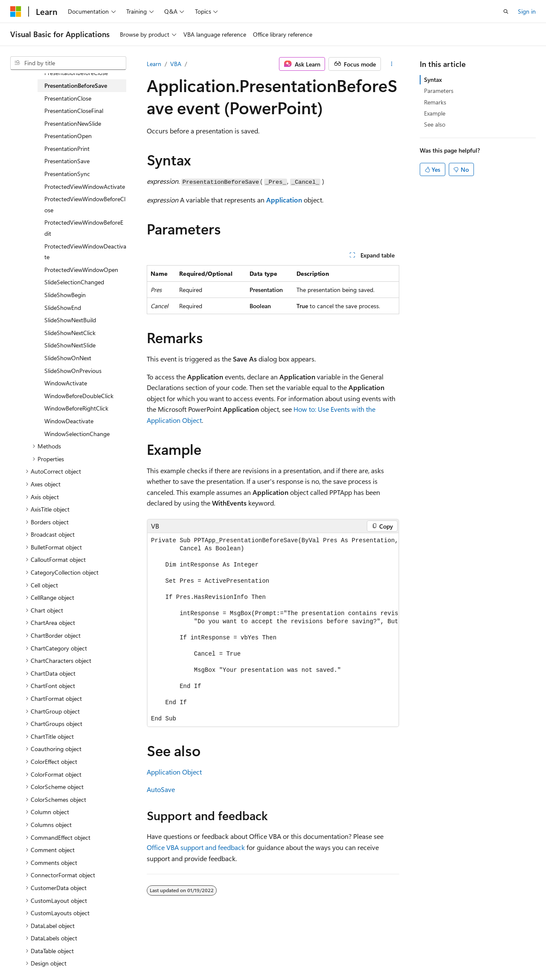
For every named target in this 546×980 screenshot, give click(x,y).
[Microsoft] (16, 12)
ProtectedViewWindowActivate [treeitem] (85, 186)
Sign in (527, 11)
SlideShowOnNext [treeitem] (68, 358)
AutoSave (161, 789)
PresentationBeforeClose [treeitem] (76, 73)
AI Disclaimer (27, 954)
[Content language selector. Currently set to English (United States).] (49, 934)
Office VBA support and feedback (196, 847)
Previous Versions (77, 954)
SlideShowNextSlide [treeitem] (70, 345)
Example (435, 113)
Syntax (433, 79)
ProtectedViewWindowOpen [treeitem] (81, 270)
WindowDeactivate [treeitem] (69, 421)
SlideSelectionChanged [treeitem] (74, 282)
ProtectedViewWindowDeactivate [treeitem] (85, 252)
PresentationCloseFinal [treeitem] (74, 111)
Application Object (174, 772)
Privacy (186, 954)
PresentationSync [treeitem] (67, 174)
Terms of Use (229, 954)
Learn (154, 64)
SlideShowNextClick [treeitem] (70, 333)
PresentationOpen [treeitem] (68, 136)
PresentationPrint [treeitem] (67, 149)
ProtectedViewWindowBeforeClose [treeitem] (85, 204)
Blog (116, 954)
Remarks (435, 102)
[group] (273, 630)
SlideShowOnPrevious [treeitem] (73, 371)
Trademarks (271, 954)
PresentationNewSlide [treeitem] (73, 123)
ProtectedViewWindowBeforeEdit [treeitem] (84, 228)
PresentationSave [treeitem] (67, 161)
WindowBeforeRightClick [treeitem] (76, 408)
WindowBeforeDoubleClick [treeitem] (79, 396)
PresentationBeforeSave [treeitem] (76, 85)
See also (435, 124)
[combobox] (68, 63)
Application (284, 200)
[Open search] (506, 12)
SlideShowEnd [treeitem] (63, 308)
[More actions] (392, 64)
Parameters (439, 91)
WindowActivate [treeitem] (66, 383)
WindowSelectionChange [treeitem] (77, 434)
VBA (176, 64)
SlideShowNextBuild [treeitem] (70, 320)
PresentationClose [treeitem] (68, 98)
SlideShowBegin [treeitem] (65, 295)
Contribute (153, 954)
